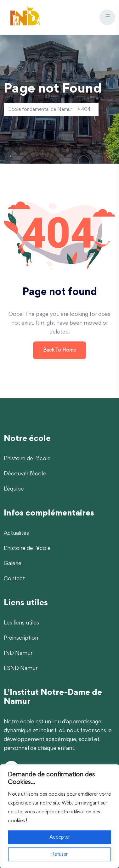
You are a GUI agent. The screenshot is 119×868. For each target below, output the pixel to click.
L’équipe (14, 489)
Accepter (60, 837)
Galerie (13, 564)
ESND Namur (21, 669)
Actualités (16, 533)
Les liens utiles (21, 623)
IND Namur (18, 654)
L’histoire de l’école (27, 459)
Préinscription (21, 638)
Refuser (59, 854)
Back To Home (59, 350)
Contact (14, 579)
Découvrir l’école (25, 474)
